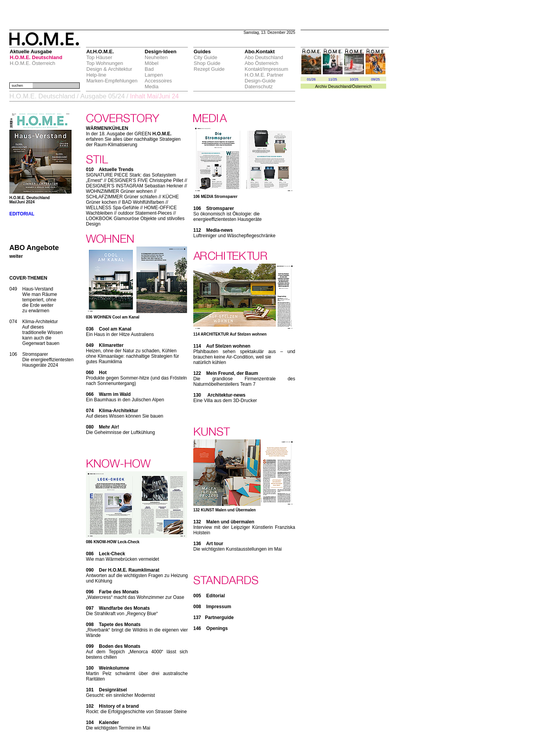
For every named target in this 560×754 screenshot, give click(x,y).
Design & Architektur (109, 69)
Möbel (151, 63)
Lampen (154, 75)
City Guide (206, 57)
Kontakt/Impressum (266, 69)
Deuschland (339, 86)
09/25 (375, 79)
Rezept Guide (209, 69)
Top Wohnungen (105, 63)
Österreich (362, 86)
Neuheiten (156, 57)
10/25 (354, 79)
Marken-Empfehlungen (112, 81)
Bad (149, 69)
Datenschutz (259, 87)
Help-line (96, 75)
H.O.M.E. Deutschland (36, 57)
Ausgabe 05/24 (102, 96)
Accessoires (158, 81)
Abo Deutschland (264, 57)
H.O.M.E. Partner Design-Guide (264, 78)
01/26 (311, 79)
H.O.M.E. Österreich (32, 63)
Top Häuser (99, 57)
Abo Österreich (262, 63)
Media (151, 87)
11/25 (333, 79)
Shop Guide (207, 63)
